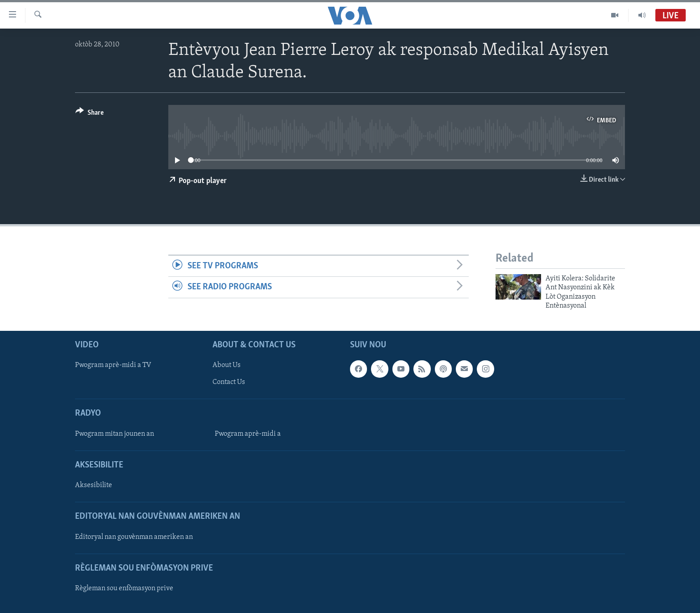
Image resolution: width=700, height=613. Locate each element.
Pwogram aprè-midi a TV (113, 366)
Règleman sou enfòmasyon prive (124, 588)
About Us (227, 366)
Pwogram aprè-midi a (248, 434)
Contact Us (229, 383)
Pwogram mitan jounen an (115, 434)
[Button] (90, 114)
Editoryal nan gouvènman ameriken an (134, 537)
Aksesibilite (94, 485)
